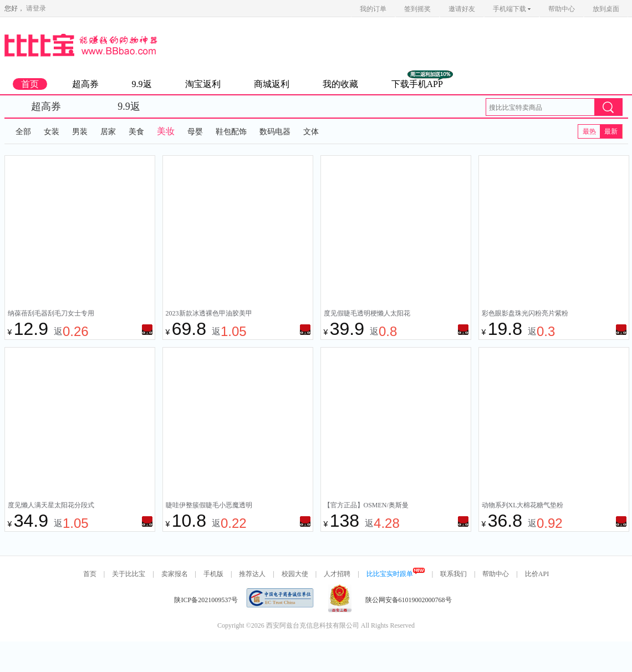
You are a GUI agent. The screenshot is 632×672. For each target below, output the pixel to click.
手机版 (213, 574)
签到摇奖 (417, 9)
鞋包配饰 (231, 132)
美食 (136, 132)
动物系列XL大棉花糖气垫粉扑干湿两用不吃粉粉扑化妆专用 (525, 506)
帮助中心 (562, 9)
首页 (30, 84)
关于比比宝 (129, 574)
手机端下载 (512, 9)
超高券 (85, 84)
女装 (52, 132)
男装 (80, 132)
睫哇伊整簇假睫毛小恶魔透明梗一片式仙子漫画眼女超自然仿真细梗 (209, 506)
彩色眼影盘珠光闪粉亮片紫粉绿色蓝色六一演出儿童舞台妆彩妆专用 (525, 314)
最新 (611, 131)
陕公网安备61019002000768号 (409, 600)
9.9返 (142, 84)
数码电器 (275, 132)
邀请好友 (462, 9)
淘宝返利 (203, 84)
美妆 (166, 131)
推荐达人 (252, 574)
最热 (589, 131)
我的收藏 (340, 84)
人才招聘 (337, 574)
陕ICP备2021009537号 (206, 600)
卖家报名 (175, 574)
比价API (537, 574)
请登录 (36, 8)
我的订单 (373, 9)
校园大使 (295, 574)
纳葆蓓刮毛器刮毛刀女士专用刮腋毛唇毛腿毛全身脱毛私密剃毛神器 (51, 314)
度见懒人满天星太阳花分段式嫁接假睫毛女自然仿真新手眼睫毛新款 (51, 506)
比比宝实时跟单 (396, 574)
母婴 (195, 132)
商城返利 (272, 84)
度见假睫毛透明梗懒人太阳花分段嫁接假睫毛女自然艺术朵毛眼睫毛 (367, 314)
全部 (23, 132)
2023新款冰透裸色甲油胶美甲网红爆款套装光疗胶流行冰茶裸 (209, 314)
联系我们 (453, 574)
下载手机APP (417, 84)
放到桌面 (606, 9)
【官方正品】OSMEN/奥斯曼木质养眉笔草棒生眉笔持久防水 (367, 506)
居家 (108, 132)
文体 (311, 132)
